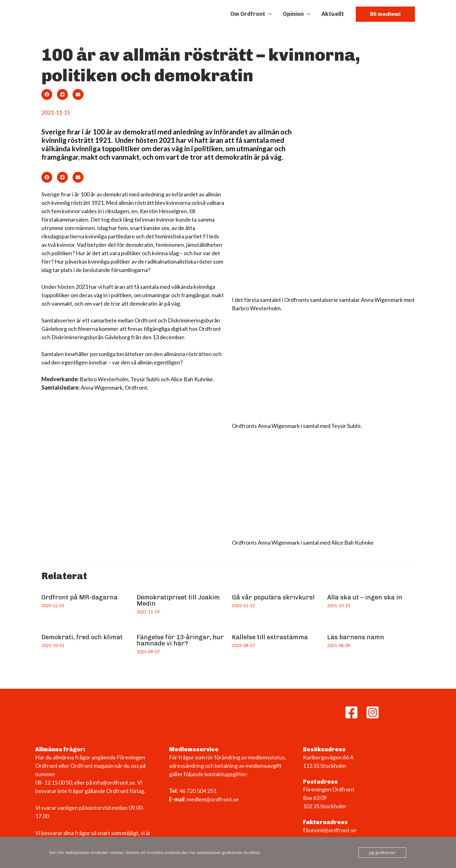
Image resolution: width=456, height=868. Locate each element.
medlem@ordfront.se (213, 799)
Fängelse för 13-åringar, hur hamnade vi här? (180, 640)
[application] (268, 14)
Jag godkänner (382, 852)
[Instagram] (373, 712)
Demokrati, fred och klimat (82, 637)
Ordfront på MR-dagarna (80, 597)
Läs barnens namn (356, 637)
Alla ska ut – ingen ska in (365, 597)
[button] (385, 14)
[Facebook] (351, 712)
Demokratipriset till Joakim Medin (178, 600)
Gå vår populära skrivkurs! (273, 597)
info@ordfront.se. (115, 782)
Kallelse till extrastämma (270, 637)
